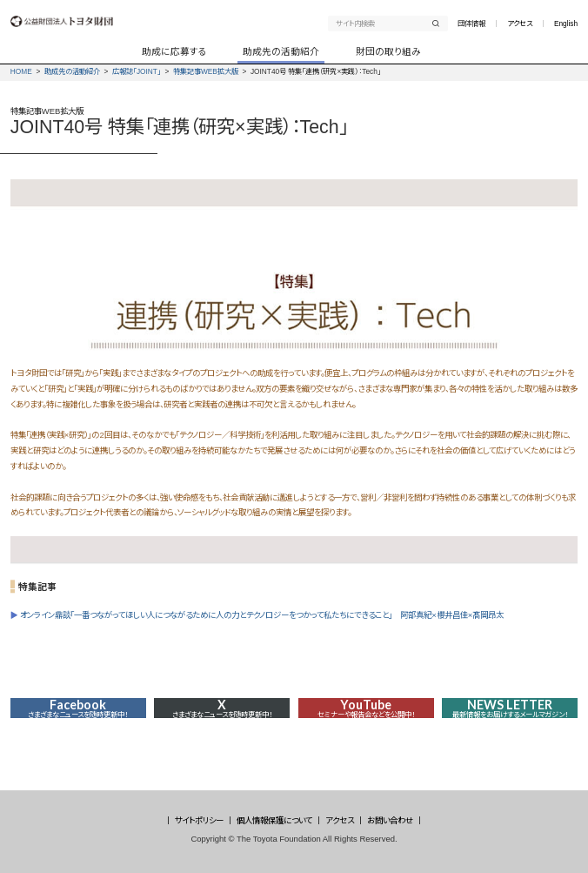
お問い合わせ (390, 820)
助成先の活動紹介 (72, 71)
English (566, 24)
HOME (21, 71)
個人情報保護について (274, 820)
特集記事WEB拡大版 (206, 71)
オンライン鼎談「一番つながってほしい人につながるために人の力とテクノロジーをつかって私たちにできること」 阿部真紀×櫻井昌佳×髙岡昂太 (262, 615)
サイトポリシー (199, 820)
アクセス (520, 24)
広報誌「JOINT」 (137, 71)
